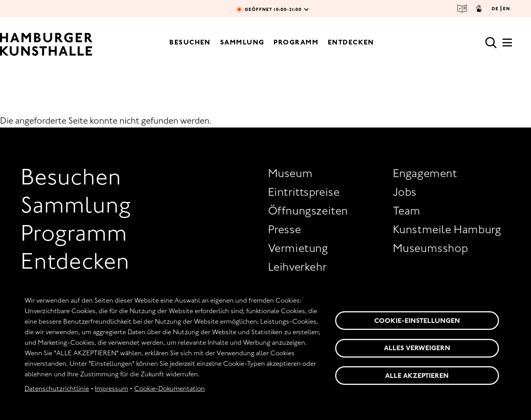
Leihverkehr (297, 267)
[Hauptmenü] (507, 45)
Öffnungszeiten (308, 211)
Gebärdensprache (479, 9)
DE (495, 9)
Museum (290, 173)
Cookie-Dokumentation (170, 388)
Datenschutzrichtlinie (57, 388)
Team (407, 211)
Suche (491, 43)
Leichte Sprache (462, 9)
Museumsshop (431, 248)
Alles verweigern (417, 348)
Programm (296, 42)
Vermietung (298, 248)
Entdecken (351, 42)
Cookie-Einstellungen (417, 321)
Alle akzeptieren (417, 376)
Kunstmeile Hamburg (447, 229)
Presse (285, 229)
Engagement (425, 173)
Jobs (405, 192)
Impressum (111, 388)
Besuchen (190, 42)
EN (506, 9)
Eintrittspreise (304, 192)
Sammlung (242, 42)
